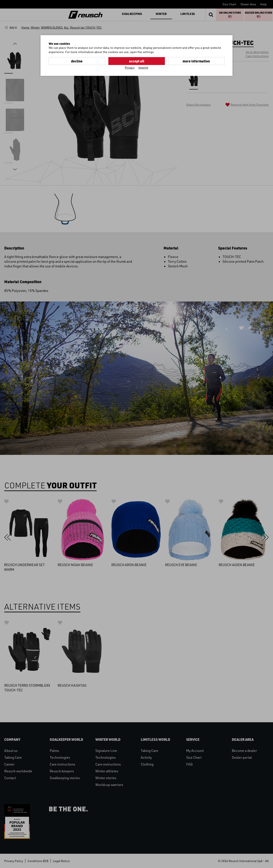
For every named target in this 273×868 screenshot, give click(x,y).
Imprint (143, 67)
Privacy (130, 67)
